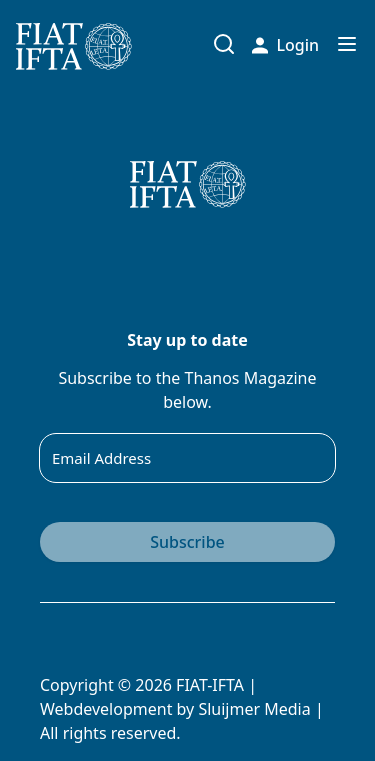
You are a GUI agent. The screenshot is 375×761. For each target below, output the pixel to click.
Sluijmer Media (254, 709)
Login (285, 45)
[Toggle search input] (224, 44)
